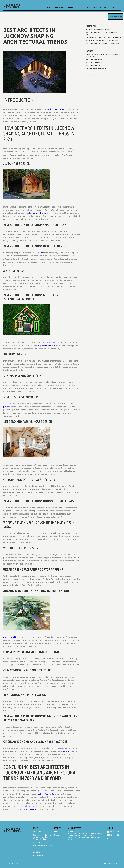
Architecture (38, 832)
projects (7, 407)
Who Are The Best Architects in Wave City (98, 29)
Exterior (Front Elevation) (42, 846)
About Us (59, 8)
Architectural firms (12, 637)
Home (50, 8)
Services (69, 8)
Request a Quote (94, 8)
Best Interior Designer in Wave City (96, 69)
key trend (39, 253)
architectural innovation (25, 809)
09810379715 (113, 832)
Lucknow (88, 72)
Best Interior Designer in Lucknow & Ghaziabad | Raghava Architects (42, 837)
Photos (57, 835)
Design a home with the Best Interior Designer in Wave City (103, 37)
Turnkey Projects (39, 855)
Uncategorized (90, 75)
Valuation (37, 852)
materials (66, 751)
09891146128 (113, 835)
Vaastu (36, 849)
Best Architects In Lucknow (94, 62)
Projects (80, 8)
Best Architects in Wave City (94, 66)
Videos (57, 832)
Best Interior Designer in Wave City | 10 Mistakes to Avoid (103, 40)
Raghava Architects (55, 109)
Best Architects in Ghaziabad (94, 59)
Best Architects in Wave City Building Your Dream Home (102, 44)
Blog (106, 8)
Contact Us (116, 8)
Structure (36, 842)
